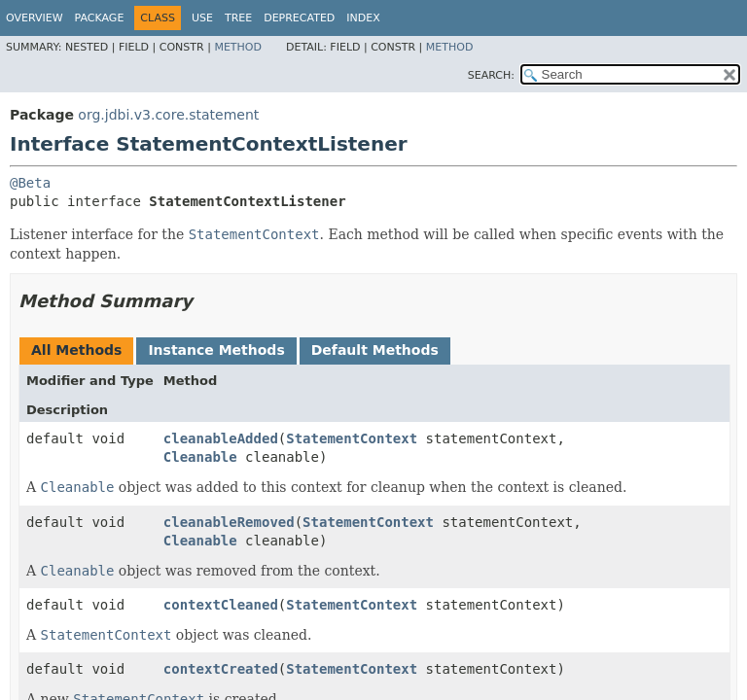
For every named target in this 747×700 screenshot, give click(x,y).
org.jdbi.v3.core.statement (168, 115)
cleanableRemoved (229, 522)
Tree (238, 18)
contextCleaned (221, 605)
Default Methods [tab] (375, 350)
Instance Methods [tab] (216, 350)
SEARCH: (491, 75)
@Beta (30, 183)
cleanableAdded (221, 438)
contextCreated (221, 669)
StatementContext (352, 438)
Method (238, 47)
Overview (35, 18)
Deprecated (299, 18)
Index (363, 18)
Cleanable (200, 457)
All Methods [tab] (76, 350)
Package (100, 18)
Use (202, 18)
